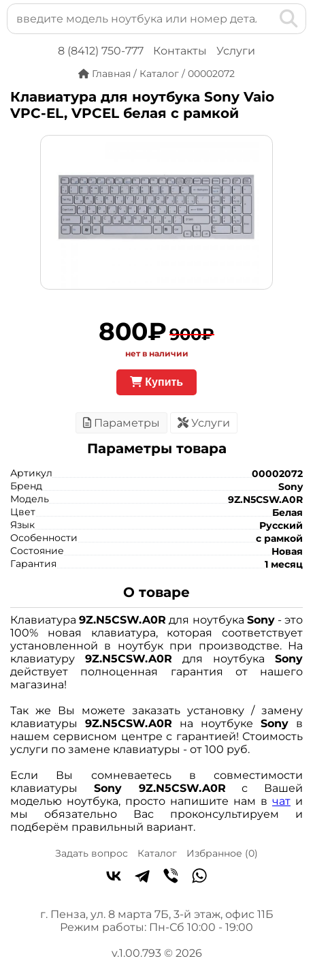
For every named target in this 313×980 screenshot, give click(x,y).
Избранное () (222, 853)
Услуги (236, 51)
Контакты (180, 51)
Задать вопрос (92, 853)
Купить (156, 382)
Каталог (157, 853)
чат (281, 801)
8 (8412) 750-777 (101, 51)
